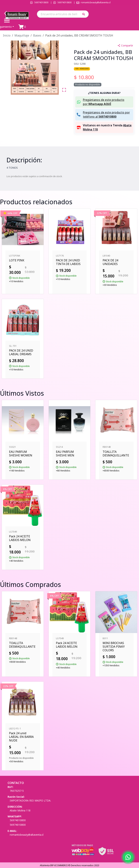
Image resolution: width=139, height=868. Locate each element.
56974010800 (41, 2)
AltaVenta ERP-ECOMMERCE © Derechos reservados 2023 (69, 865)
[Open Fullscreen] (64, 90)
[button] (85, 14)
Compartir (125, 45)
